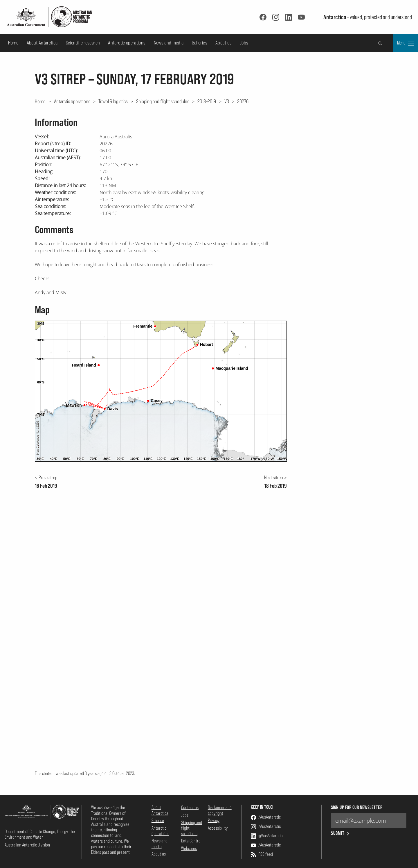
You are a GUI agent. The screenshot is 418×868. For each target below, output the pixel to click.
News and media (169, 43)
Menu (406, 43)
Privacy (214, 820)
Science (158, 820)
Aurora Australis (116, 137)
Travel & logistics (113, 101)
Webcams (189, 848)
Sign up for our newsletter (357, 807)
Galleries (200, 43)
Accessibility (218, 828)
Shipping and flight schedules (163, 101)
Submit (341, 833)
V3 (227, 101)
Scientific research (83, 43)
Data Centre (191, 841)
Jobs (244, 43)
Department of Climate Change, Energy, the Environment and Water (40, 834)
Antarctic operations (127, 43)
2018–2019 (207, 101)
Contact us (190, 807)
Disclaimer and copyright (220, 810)
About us (224, 43)
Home (13, 43)
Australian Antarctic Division (27, 845)
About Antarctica (42, 43)
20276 (243, 101)
